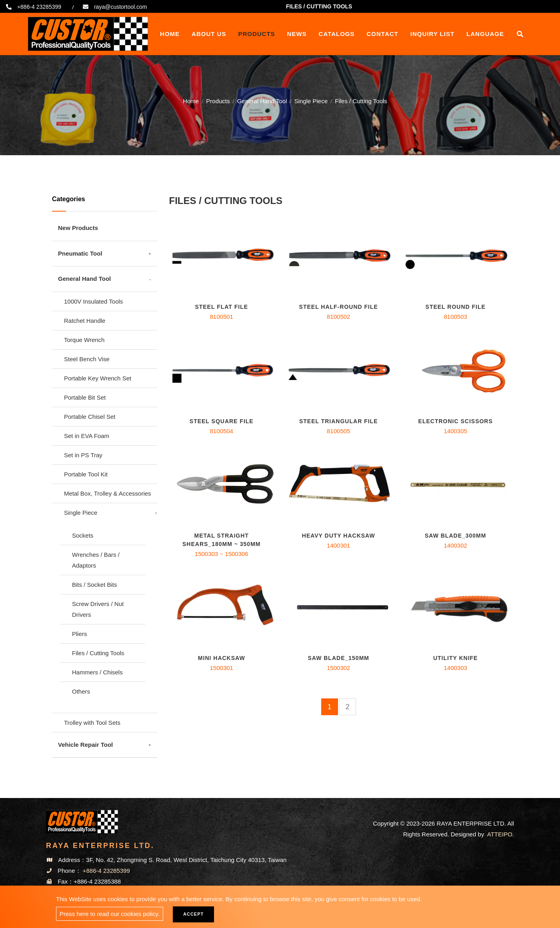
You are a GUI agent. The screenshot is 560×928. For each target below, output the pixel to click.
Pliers (80, 634)
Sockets (83, 535)
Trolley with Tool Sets (92, 723)
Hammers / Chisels (97, 672)
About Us (209, 34)
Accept (193, 914)
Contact (383, 34)
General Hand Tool (262, 100)
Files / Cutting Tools (98, 653)
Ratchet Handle (85, 321)
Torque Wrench (84, 340)
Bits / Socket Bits (95, 585)
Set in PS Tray (83, 455)
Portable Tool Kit (86, 474)
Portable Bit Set (85, 397)
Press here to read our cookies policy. (110, 914)
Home (170, 34)
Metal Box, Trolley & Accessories (108, 493)
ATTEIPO (500, 834)
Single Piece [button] (81, 513)
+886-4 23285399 (39, 7)
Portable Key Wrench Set (98, 378)
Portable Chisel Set (90, 417)
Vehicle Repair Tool (85, 745)
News (297, 34)
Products (256, 34)
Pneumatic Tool (80, 253)
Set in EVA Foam (87, 436)
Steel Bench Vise (87, 359)
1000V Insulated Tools (93, 301)
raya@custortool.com (120, 7)
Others (81, 691)
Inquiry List (432, 34)
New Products (78, 228)
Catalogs (337, 34)
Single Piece (311, 100)
